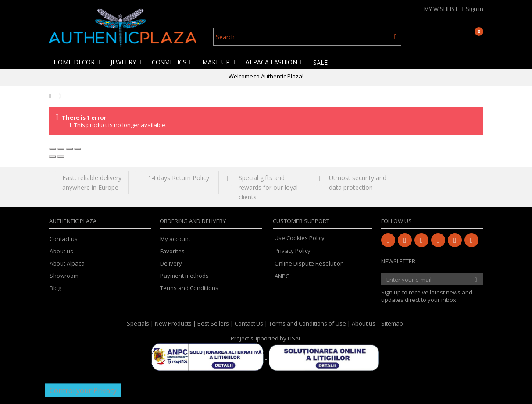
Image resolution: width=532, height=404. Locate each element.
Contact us (64, 239)
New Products (173, 323)
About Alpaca (67, 264)
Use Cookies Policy (300, 238)
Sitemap (392, 323)
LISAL (295, 338)
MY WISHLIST (439, 9)
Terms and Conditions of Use (307, 323)
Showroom (64, 276)
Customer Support (301, 221)
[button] (77, 62)
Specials (138, 323)
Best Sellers (213, 323)
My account (175, 239)
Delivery (171, 264)
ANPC (282, 276)
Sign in (473, 9)
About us (61, 251)
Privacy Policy (293, 251)
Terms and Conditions (189, 288)
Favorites (172, 251)
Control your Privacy (83, 390)
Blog (55, 288)
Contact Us (249, 323)
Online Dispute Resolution (309, 263)
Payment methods (184, 276)
